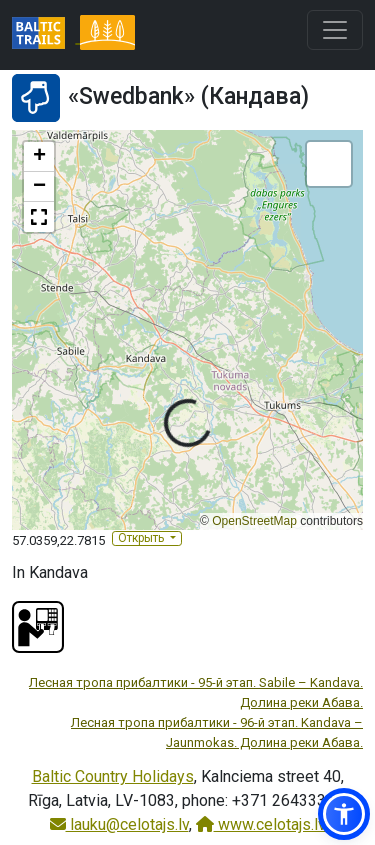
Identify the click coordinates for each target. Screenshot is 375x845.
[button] (39, 157)
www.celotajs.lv (261, 824)
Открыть (142, 538)
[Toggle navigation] (335, 30)
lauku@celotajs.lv (119, 824)
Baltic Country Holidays (113, 776)
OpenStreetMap (254, 521)
